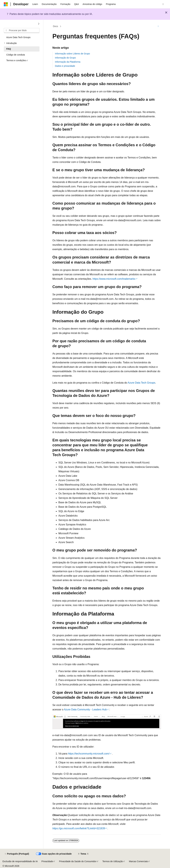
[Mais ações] (158, 26)
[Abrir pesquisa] (163, 4)
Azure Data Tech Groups (142, 383)
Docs (56, 26)
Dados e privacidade (65, 66)
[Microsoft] (6, 4)
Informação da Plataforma (68, 62)
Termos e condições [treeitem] (16, 60)
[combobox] (22, 31)
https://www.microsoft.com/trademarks (114, 279)
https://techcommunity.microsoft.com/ (89, 754)
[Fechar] (39, 24)
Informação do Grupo (65, 58)
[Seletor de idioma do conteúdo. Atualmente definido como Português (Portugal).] (17, 854)
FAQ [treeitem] (9, 49)
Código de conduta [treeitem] (16, 55)
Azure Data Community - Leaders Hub (85, 709)
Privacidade (47, 861)
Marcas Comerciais (138, 861)
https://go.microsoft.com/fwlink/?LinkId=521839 (79, 828)
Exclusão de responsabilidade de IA (20, 861)
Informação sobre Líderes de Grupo (72, 54)
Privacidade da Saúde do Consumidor (78, 861)
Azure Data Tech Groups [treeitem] (18, 37)
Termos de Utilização (113, 861)
